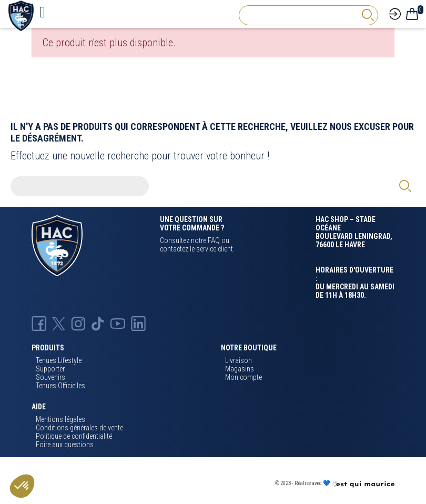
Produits (48, 348)
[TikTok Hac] (98, 323)
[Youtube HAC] (118, 323)
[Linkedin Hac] (138, 323)
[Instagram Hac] (78, 323)
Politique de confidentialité (74, 436)
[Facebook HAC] (39, 323)
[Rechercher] (308, 15)
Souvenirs (50, 377)
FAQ (214, 240)
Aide (39, 407)
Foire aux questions (65, 445)
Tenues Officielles (60, 386)
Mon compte (244, 377)
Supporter (50, 369)
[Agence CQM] (363, 484)
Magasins (240, 369)
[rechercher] (368, 15)
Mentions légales (60, 419)
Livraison (239, 360)
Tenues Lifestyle (59, 360)
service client (215, 249)
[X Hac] (59, 323)
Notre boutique (249, 348)
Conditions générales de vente (79, 428)
